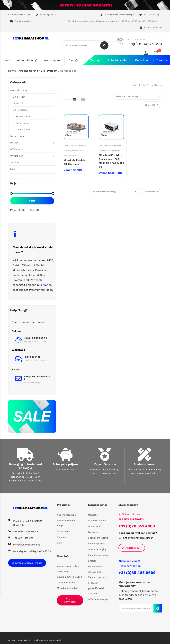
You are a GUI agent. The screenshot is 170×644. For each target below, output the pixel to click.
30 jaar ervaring (149, 15)
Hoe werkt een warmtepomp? (117, 15)
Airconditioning (27, 60)
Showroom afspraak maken (27, 563)
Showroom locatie (19, 15)
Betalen (92, 561)
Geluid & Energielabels (70, 577)
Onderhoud (142, 60)
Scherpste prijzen (65, 464)
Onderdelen (78, 151)
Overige (73, 60)
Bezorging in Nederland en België (25, 466)
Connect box (70, 146)
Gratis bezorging (21, 21)
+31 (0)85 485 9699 (137, 573)
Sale (13, 169)
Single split (19, 97)
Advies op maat (46, 15)
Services (15, 162)
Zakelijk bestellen (151, 28)
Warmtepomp (53, 60)
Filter (32, 201)
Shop (60, 525)
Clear (69, 135)
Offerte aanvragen (70, 600)
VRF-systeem (49, 71)
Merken (14, 143)
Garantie (162, 60)
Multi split (19, 103)
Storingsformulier (132, 548)
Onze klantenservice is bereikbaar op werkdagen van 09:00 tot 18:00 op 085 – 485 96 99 (112, 21)
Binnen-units (23, 116)
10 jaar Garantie (105, 464)
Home (6, 60)
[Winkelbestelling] (137, 96)
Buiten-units (23, 123)
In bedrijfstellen (118, 60)
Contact (93, 594)
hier (45, 285)
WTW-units (16, 149)
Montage (95, 60)
